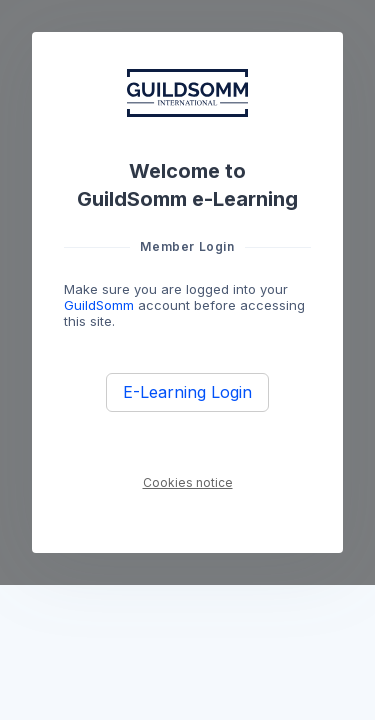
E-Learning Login (187, 392)
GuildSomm (99, 305)
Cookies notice (188, 482)
